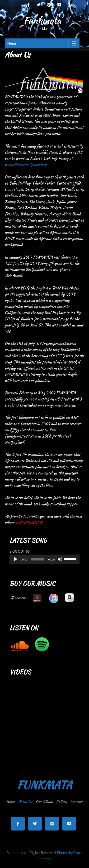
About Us (25, 802)
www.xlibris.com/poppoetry (26, 165)
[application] (44, 559)
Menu (12, 43)
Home (11, 802)
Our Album (44, 802)
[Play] (16, 559)
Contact (77, 802)
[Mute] (60, 559)
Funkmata (42, 20)
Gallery (61, 802)
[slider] (38, 559)
